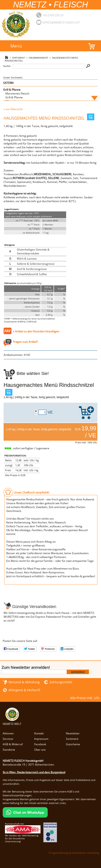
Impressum (41, 739)
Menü (16, 46)
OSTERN (8, 83)
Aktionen (8, 733)
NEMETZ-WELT (12, 722)
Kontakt (39, 733)
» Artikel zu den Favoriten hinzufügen (36, 331)
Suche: (7, 66)
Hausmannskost (38, 58)
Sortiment (19, 58)
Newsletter (73, 733)
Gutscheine (73, 744)
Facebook (40, 744)
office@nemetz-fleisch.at (61, 22)
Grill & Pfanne (12, 90)
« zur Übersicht (13, 109)
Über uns (40, 750)
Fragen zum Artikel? (25, 342)
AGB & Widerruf (13, 744)
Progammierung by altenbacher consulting (74, 853)
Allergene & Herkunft (24, 690)
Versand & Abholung (24, 682)
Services (8, 739)
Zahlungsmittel (61, 682)
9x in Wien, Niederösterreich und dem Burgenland (34, 772)
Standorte (9, 750)
